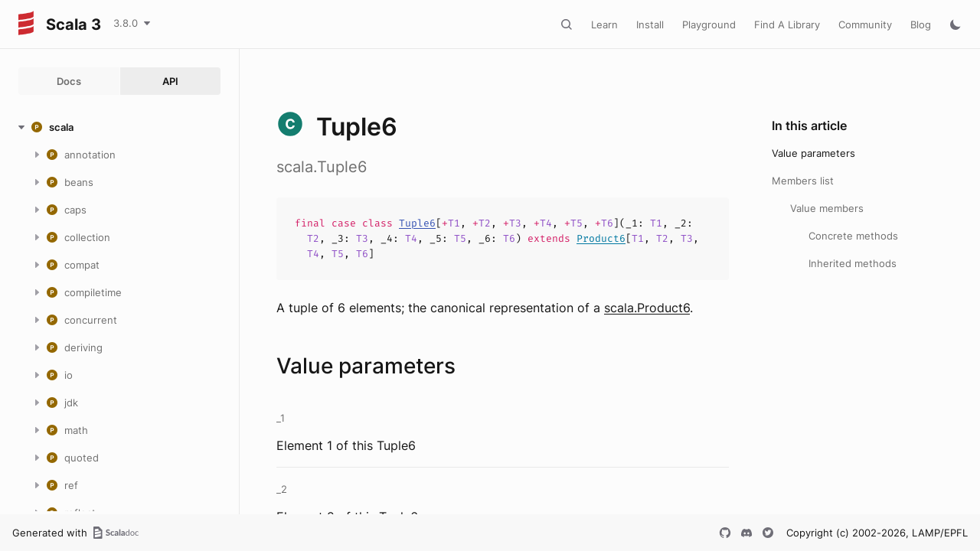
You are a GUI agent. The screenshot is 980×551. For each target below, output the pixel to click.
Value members (827, 208)
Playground (709, 24)
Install (650, 24)
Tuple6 (417, 223)
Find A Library (787, 24)
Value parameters (813, 153)
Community (865, 24)
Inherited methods (853, 263)
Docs (69, 81)
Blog (921, 24)
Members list (803, 181)
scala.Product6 (647, 308)
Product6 (601, 238)
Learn (604, 24)
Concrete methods (853, 236)
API (170, 81)
